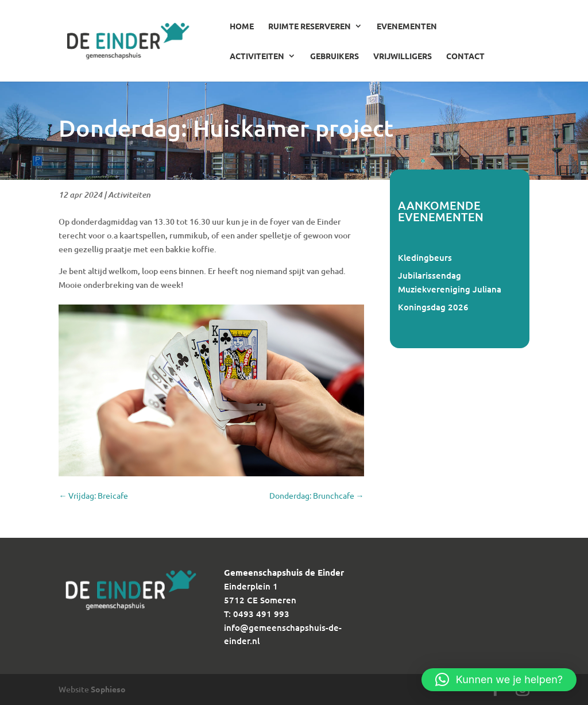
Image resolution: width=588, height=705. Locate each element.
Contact (465, 56)
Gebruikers (334, 56)
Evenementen (407, 26)
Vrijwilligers (403, 56)
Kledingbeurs (425, 257)
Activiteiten (257, 56)
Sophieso (108, 689)
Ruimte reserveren (310, 26)
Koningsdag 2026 (433, 307)
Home (242, 26)
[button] (499, 680)
